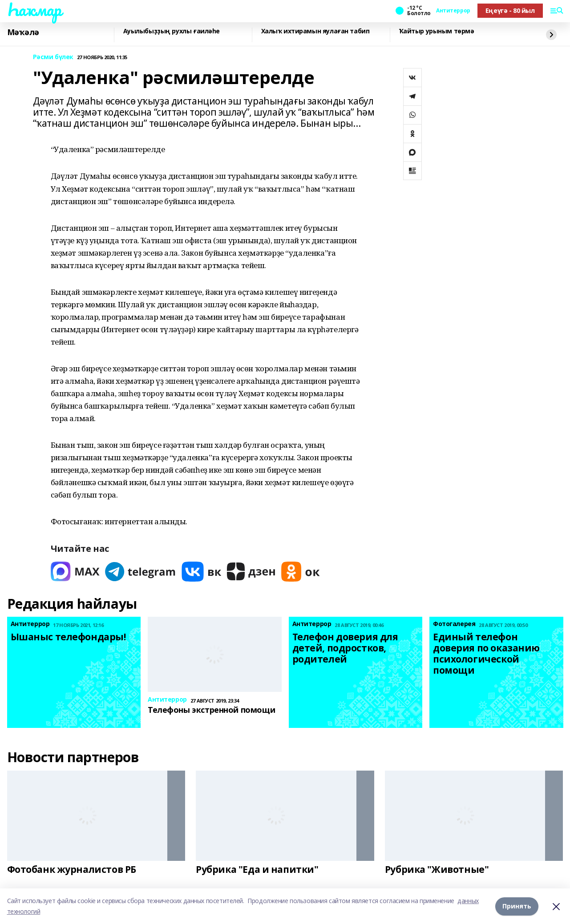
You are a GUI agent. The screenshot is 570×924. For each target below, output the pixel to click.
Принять (517, 906)
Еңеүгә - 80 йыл (510, 10)
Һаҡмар (34, 9)
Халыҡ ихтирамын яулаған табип (315, 31)
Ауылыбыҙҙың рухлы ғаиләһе (172, 31)
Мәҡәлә (23, 32)
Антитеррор (453, 11)
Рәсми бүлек (53, 57)
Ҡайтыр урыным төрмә (437, 31)
